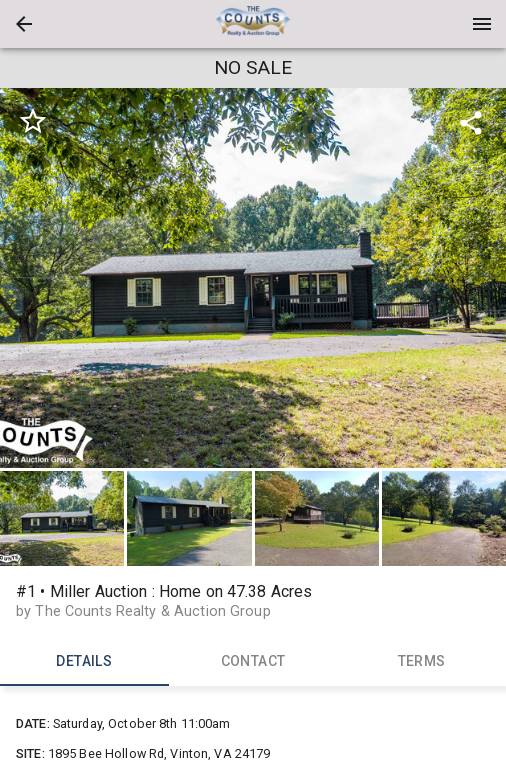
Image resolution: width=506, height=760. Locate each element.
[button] (24, 24)
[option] (253, 278)
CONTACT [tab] (253, 662)
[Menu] (482, 24)
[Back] (24, 24)
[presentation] (253, 24)
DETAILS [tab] (84, 662)
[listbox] (253, 278)
